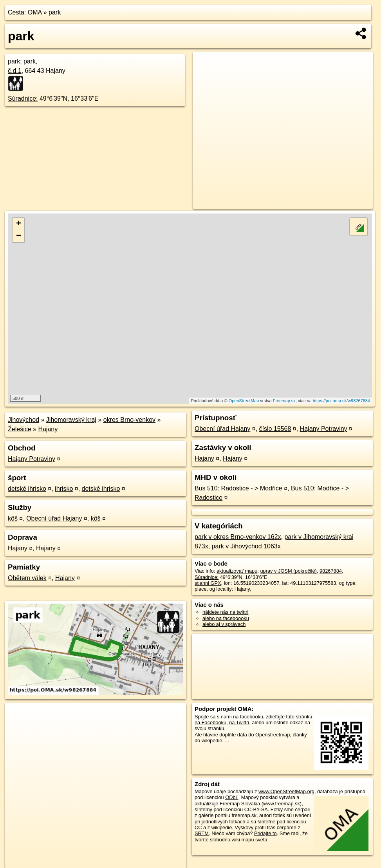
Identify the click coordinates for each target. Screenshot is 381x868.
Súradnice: (23, 99)
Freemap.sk (284, 401)
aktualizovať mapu (237, 571)
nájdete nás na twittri (225, 612)
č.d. (15, 71)
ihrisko (64, 489)
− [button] (19, 236)
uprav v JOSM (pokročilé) (288, 571)
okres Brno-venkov (129, 420)
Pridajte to (265, 833)
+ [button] (19, 224)
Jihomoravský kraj (71, 420)
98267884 (331, 571)
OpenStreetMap (244, 401)
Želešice (20, 429)
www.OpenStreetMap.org (286, 791)
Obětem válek (27, 578)
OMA (35, 12)
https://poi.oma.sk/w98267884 (341, 401)
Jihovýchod (23, 420)
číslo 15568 (275, 429)
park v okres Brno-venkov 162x (238, 537)
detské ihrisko (27, 489)
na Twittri (239, 722)
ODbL (232, 797)
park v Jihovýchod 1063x (246, 546)
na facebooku (248, 717)
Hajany (48, 429)
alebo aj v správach (224, 624)
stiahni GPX (208, 583)
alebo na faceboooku (226, 618)
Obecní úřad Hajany (54, 518)
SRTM (202, 833)
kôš (13, 518)
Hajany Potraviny (32, 459)
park (55, 12)
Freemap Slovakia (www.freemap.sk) (261, 804)
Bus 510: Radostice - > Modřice (238, 488)
